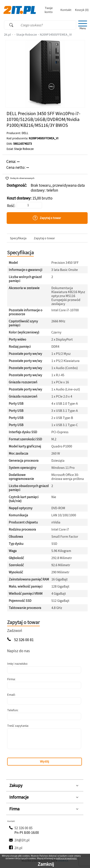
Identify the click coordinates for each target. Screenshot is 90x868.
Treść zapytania (18, 726)
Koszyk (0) (82, 10)
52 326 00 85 (23, 828)
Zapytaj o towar (44, 238)
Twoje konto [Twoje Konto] (49, 10)
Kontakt (66, 10)
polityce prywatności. (67, 858)
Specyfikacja (18, 238)
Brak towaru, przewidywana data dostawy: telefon (58, 188)
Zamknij (46, 864)
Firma (11, 679)
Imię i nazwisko (17, 664)
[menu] (83, 25)
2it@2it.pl (22, 840)
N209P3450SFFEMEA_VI (56, 34)
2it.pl (7, 34)
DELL (25, 133)
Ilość (11, 206)
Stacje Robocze (27, 34)
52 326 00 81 (24, 640)
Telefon (12, 710)
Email (11, 695)
